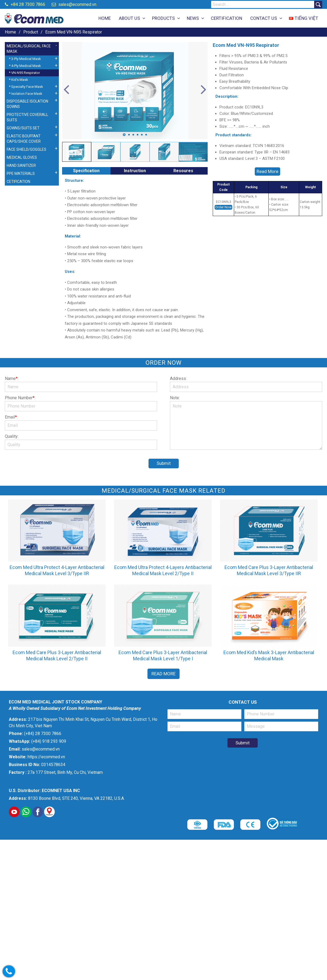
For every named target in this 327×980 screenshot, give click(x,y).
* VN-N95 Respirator (24, 73)
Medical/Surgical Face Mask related (163, 491)
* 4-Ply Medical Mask (25, 66)
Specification (86, 171)
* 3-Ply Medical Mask (25, 59)
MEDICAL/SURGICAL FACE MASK (29, 49)
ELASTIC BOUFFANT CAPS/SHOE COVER (24, 139)
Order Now (223, 207)
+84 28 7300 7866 (25, 4)
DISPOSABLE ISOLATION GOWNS (27, 104)
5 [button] (142, 135)
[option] (135, 91)
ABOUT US (129, 18)
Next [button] (204, 90)
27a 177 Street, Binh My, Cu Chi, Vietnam (65, 772)
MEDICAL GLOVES (22, 157)
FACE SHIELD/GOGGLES (26, 149)
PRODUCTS (163, 18)
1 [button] (124, 135)
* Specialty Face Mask (26, 87)
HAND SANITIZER (21, 165)
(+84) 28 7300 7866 (43, 734)
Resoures (183, 171)
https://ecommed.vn (46, 757)
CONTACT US (264, 18)
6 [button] (146, 135)
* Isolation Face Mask (26, 94)
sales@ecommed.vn (74, 4)
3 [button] (133, 135)
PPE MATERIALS (21, 174)
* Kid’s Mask (18, 80)
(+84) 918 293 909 (49, 741)
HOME (105, 18)
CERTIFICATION (227, 18)
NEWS (193, 18)
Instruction (135, 171)
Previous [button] (66, 90)
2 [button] (129, 135)
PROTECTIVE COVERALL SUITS (27, 117)
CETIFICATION (18, 182)
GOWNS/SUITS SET (23, 128)
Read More (267, 171)
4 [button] (138, 135)
